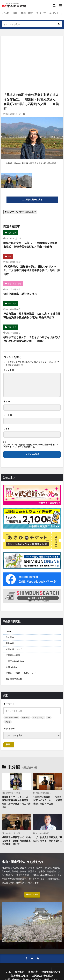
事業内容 (10, 643)
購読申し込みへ (32, 894)
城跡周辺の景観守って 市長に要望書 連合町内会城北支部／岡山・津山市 (16, 841)
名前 (7, 402)
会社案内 (10, 637)
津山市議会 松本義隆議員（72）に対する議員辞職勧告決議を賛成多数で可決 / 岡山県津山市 (32, 316)
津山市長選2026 (11, 718)
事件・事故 (27, 13)
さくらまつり (38, 718)
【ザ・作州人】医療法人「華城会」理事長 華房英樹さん (48, 839)
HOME (5, 13)
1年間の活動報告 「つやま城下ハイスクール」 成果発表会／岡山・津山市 (48, 800)
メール (8, 415)
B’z (49, 718)
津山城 (8, 722)
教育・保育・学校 (15, 284)
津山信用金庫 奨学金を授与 (20, 294)
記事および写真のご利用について (21, 673)
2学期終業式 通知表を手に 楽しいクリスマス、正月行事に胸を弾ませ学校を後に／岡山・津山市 (32, 270)
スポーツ (41, 13)
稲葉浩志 (25, 718)
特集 (15, 13)
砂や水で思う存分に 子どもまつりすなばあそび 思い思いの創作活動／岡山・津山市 (32, 339)
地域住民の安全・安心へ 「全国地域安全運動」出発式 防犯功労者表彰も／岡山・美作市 (32, 245)
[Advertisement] (32, 51)
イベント (54, 13)
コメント (9, 370)
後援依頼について (14, 649)
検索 (8, 744)
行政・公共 (12, 233)
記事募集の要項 (13, 655)
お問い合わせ (12, 667)
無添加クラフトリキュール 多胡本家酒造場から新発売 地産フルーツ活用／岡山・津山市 (16, 802)
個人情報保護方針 (14, 679)
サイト (6, 429)
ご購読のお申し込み (15, 661)
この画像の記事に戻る (32, 200)
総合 (9, 256)
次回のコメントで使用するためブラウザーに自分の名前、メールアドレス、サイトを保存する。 (31, 446)
